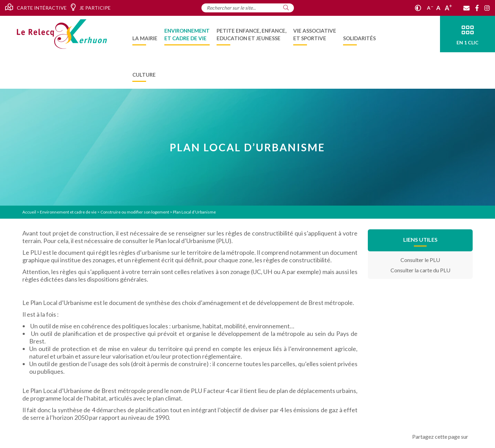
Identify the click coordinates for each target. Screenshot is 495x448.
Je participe (91, 7)
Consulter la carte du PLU (420, 270)
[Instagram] (487, 8)
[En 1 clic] (467, 34)
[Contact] (466, 8)
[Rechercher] (286, 8)
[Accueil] (62, 34)
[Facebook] (477, 8)
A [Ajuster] (438, 8)
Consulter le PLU (420, 260)
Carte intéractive (36, 7)
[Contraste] (418, 8)
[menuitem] (145, 34)
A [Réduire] (430, 8)
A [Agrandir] (448, 8)
